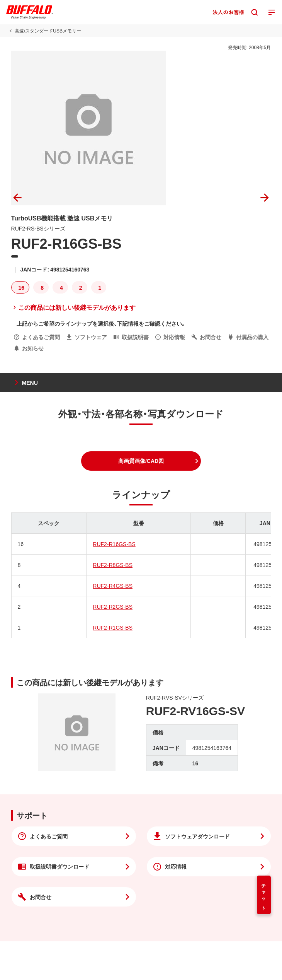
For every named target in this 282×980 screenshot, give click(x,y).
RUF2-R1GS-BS (113, 627)
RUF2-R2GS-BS (113, 606)
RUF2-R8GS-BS (113, 565)
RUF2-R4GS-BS (113, 586)
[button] (141, 461)
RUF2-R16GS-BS (114, 544)
